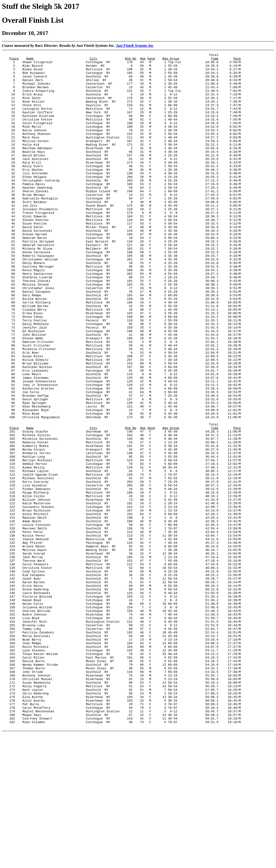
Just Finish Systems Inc (135, 46)
